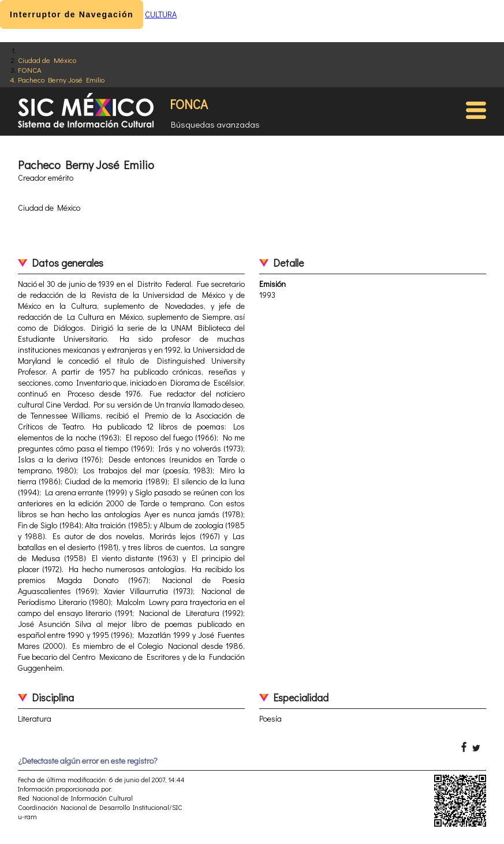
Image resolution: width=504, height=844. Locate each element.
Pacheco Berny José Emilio (61, 79)
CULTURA (161, 14)
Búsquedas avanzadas (215, 124)
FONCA (30, 70)
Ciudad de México (47, 60)
